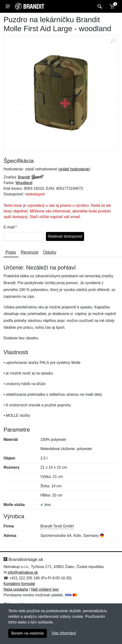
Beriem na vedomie (28, 633)
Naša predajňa (16, 589)
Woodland (24, 183)
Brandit (24, 177)
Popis (11, 252)
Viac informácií (64, 633)
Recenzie (30, 252)
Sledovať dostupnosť (65, 236)
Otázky (50, 252)
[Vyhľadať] (99, 6)
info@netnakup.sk (23, 572)
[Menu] (8, 6)
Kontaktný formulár (19, 584)
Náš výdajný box (45, 589)
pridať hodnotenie (74, 169)
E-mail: (9, 227)
